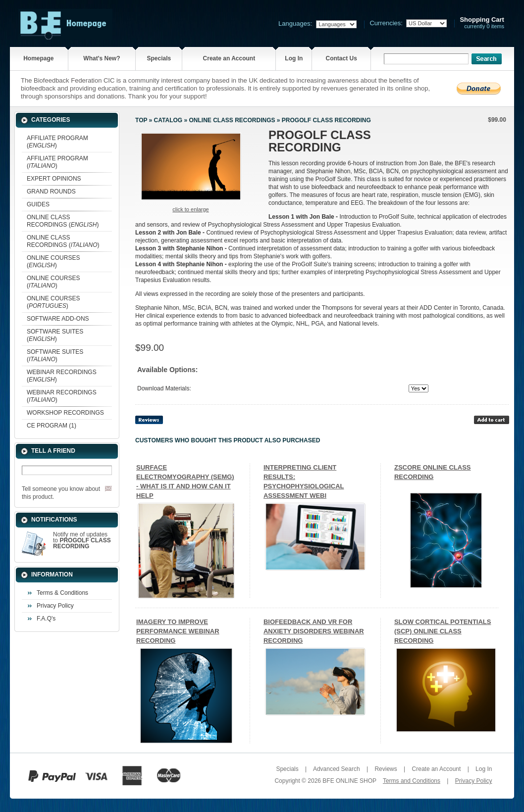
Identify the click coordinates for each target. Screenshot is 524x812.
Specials (159, 58)
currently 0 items (482, 23)
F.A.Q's (46, 619)
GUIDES (38, 204)
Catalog (168, 120)
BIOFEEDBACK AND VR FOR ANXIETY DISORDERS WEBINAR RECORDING (314, 631)
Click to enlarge (190, 209)
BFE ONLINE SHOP (349, 781)
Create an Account (229, 58)
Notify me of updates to (82, 540)
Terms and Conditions (412, 781)
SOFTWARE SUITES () (55, 335)
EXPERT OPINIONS (54, 179)
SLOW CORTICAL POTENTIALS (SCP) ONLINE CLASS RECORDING (443, 631)
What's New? (102, 58)
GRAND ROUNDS (51, 191)
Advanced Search (337, 769)
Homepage (38, 58)
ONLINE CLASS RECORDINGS (232, 120)
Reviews (386, 769)
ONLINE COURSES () (53, 262)
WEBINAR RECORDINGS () (62, 376)
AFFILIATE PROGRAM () (57, 142)
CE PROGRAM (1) (52, 426)
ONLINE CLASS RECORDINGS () (63, 221)
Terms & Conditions (62, 593)
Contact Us (341, 58)
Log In (294, 58)
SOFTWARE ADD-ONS (58, 319)
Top (141, 120)
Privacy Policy (55, 606)
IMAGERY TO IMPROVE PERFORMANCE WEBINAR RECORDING (178, 631)
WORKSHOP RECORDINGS (65, 413)
